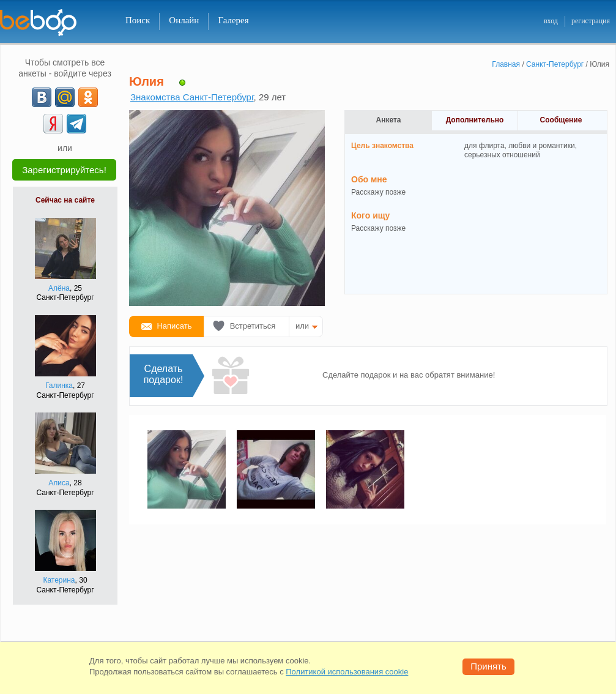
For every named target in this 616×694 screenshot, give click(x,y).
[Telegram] (76, 124)
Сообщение (561, 120)
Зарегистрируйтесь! (64, 170)
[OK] (88, 97)
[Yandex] (53, 124)
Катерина (59, 580)
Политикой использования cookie (347, 672)
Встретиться (253, 326)
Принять (488, 666)
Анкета (389, 120)
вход (551, 21)
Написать (174, 326)
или (302, 326)
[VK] (42, 97)
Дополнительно (475, 120)
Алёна (59, 288)
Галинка (59, 386)
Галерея (233, 20)
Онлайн (184, 20)
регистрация (591, 21)
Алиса (59, 483)
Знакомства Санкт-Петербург (192, 97)
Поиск (138, 20)
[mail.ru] (65, 97)
